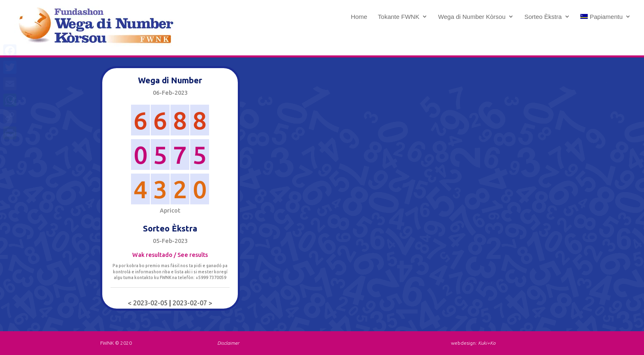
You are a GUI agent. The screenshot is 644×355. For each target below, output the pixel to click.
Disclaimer (228, 343)
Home (359, 17)
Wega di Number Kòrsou (472, 17)
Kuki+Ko (487, 343)
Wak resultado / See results (170, 255)
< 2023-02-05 (148, 303)
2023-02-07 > (192, 303)
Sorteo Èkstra (543, 17)
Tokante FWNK (399, 17)
